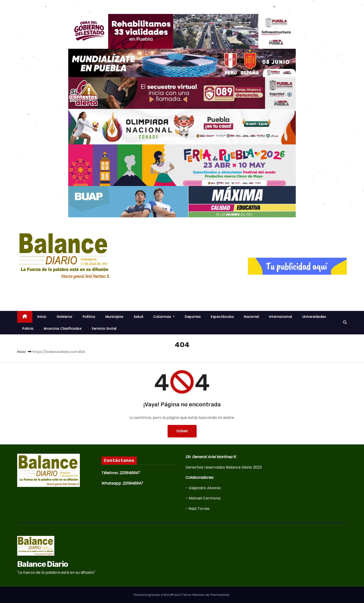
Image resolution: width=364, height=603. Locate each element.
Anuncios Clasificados (63, 329)
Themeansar (220, 595)
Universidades (314, 317)
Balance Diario (54, 288)
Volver (182, 431)
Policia (28, 329)
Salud (138, 317)
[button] (345, 322)
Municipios (114, 317)
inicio (42, 317)
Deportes (193, 317)
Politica (89, 317)
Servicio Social (104, 329)
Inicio (21, 352)
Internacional (281, 317)
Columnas (164, 317)
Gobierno (65, 317)
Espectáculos (222, 317)
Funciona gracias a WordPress (157, 595)
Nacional (251, 317)
